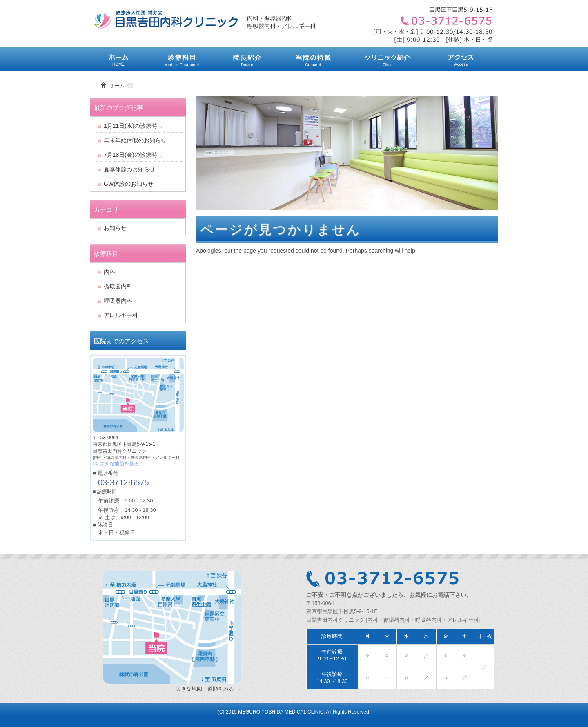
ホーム (117, 86)
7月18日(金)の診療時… (133, 155)
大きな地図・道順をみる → (208, 689)
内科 (109, 272)
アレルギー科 (121, 315)
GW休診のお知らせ (129, 184)
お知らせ (115, 228)
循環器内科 (118, 286)
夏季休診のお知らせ (129, 169)
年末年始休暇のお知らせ (135, 140)
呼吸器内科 (118, 301)
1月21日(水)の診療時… (133, 126)
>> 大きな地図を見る (116, 464)
